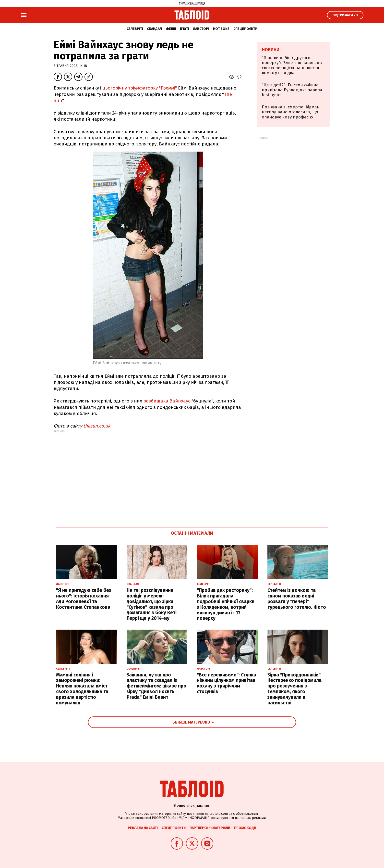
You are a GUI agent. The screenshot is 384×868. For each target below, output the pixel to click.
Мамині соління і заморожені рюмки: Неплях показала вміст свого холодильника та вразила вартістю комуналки (82, 689)
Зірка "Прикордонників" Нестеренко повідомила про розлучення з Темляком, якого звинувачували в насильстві (294, 689)
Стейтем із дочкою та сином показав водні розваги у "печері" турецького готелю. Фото (297, 599)
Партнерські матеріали (210, 828)
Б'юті (185, 29)
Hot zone (221, 29)
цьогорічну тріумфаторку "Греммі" (140, 88)
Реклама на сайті (143, 828)
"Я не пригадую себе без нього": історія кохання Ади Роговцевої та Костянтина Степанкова (84, 599)
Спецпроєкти (245, 29)
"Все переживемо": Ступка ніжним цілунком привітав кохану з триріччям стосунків (227, 683)
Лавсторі (201, 29)
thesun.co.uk (97, 426)
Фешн (171, 29)
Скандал (154, 29)
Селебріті (135, 29)
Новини (271, 50)
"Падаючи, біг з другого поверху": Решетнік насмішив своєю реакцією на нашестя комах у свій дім (292, 65)
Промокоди (245, 828)
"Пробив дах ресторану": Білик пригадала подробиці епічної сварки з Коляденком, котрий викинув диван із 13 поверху (226, 604)
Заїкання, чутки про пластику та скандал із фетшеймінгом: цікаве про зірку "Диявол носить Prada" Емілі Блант (156, 686)
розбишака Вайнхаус (167, 401)
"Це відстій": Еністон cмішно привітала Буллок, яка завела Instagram (292, 90)
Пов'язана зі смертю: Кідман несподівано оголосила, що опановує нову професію (291, 112)
